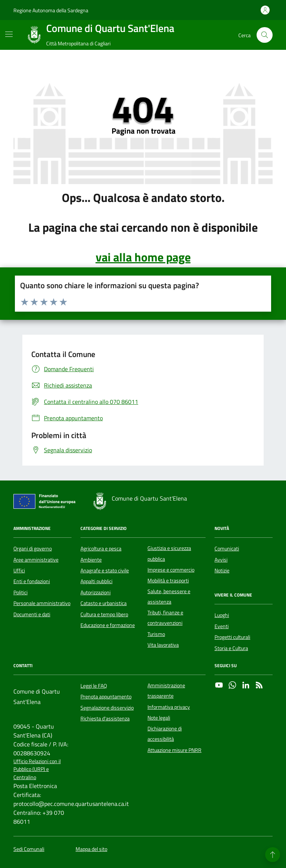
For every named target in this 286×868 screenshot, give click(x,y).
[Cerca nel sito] (265, 35)
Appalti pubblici (96, 581)
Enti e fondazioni (32, 581)
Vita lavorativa (163, 645)
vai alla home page (143, 257)
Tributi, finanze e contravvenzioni (165, 618)
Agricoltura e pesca (101, 549)
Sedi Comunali (29, 849)
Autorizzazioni (96, 592)
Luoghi (222, 615)
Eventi (222, 626)
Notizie (222, 570)
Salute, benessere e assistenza (169, 597)
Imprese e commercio (171, 570)
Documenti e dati (32, 614)
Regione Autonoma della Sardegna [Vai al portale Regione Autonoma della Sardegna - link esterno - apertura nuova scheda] (51, 10)
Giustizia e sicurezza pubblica (169, 553)
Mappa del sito (91, 849)
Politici (20, 592)
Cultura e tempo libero (104, 614)
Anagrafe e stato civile (105, 570)
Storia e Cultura (231, 648)
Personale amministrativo (42, 603)
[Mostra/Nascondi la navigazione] (9, 34)
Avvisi (221, 560)
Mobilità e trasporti (168, 581)
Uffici (19, 570)
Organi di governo (33, 549)
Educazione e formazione (108, 625)
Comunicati (227, 549)
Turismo (156, 634)
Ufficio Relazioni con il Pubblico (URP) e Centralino (37, 769)
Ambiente (91, 560)
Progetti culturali (232, 637)
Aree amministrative (36, 560)
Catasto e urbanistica (104, 603)
